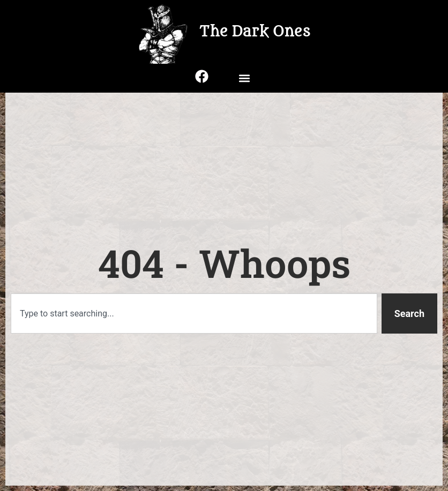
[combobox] (194, 314)
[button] (244, 78)
